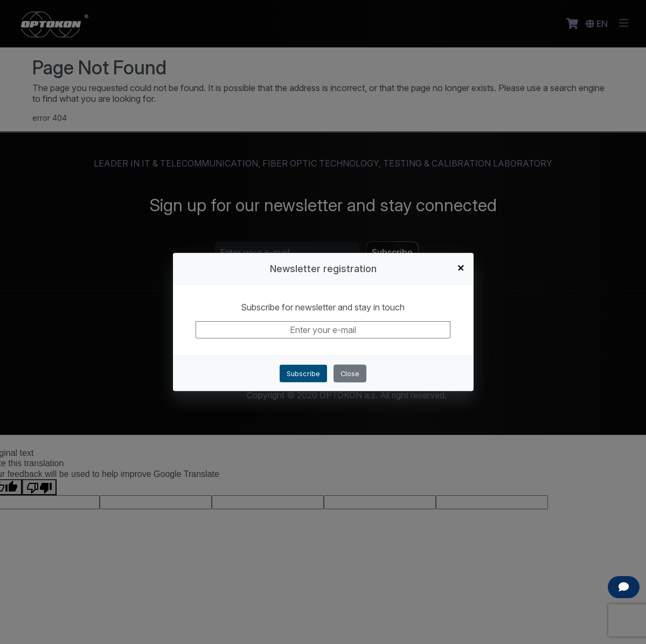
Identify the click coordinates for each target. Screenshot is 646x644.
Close (350, 374)
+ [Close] (461, 267)
